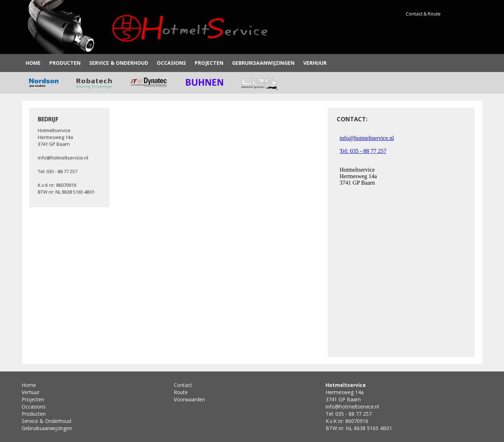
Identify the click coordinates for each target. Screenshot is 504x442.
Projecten (209, 63)
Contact (183, 385)
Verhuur (315, 63)
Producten (65, 63)
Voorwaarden (189, 399)
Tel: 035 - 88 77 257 (58, 171)
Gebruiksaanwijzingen (263, 63)
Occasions (171, 63)
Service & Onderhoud (119, 63)
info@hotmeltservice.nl (63, 158)
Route (181, 392)
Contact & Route (423, 14)
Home (33, 63)
